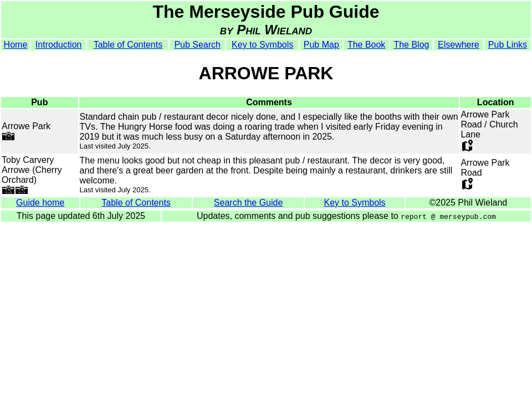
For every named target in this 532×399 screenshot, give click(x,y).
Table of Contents (128, 45)
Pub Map (321, 45)
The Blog (411, 45)
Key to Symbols (262, 45)
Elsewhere (459, 45)
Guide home (40, 203)
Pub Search (197, 45)
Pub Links (508, 45)
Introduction (59, 45)
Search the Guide (249, 203)
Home (16, 45)
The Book (366, 45)
